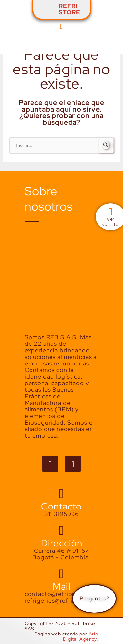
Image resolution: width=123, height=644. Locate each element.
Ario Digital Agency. (81, 636)
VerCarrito (111, 222)
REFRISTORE (70, 9)
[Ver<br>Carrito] (111, 212)
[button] (61, 26)
